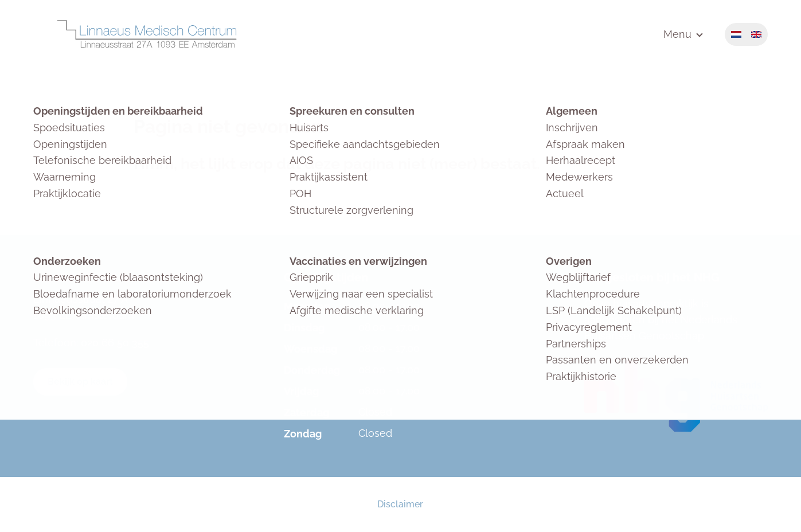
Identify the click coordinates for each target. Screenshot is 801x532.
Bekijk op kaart (80, 382)
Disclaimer (400, 504)
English (756, 34)
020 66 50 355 (115, 343)
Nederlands (736, 34)
